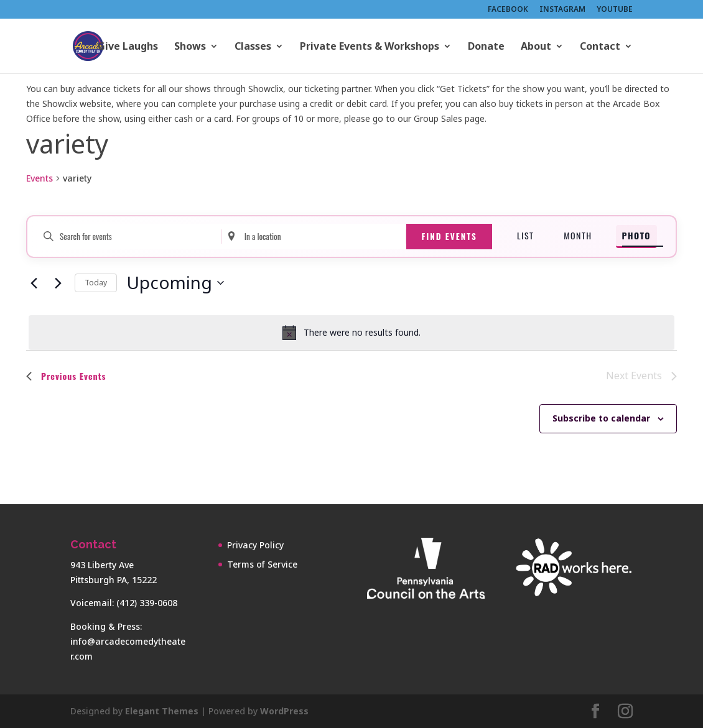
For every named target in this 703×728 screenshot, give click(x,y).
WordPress (284, 711)
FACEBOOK (508, 10)
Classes (253, 47)
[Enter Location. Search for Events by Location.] (314, 237)
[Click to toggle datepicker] (175, 283)
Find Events (449, 236)
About (536, 47)
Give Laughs (128, 47)
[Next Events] (58, 283)
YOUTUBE (615, 10)
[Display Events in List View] (525, 237)
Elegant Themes (162, 711)
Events (40, 178)
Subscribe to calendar (601, 418)
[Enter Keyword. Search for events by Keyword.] (129, 237)
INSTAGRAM (562, 10)
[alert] (351, 333)
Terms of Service (262, 564)
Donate (486, 47)
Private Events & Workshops (370, 47)
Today (96, 283)
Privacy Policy (255, 545)
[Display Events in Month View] (578, 237)
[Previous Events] (34, 283)
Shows (190, 47)
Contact (600, 47)
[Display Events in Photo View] (636, 237)
